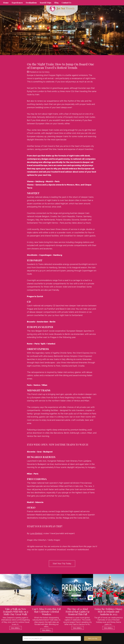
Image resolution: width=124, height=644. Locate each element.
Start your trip (93, 639)
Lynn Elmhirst (36, 533)
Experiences (17, 3)
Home (6, 3)
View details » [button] (16, 628)
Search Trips (46, 3)
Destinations (31, 3)
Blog (56, 3)
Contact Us (66, 3)
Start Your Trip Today (62, 564)
